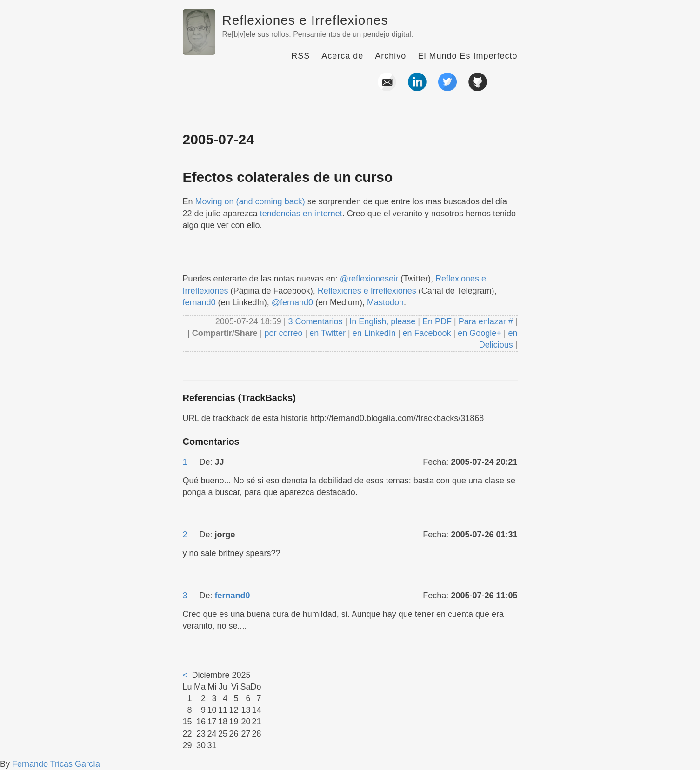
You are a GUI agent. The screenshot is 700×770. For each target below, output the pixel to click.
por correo (283, 333)
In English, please (382, 321)
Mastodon (385, 302)
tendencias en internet (301, 214)
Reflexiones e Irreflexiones (305, 20)
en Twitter (327, 333)
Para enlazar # (486, 321)
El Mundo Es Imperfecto (467, 56)
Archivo (390, 56)
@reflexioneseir (369, 279)
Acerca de (342, 56)
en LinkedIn (374, 333)
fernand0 (199, 302)
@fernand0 (292, 302)
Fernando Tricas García (56, 764)
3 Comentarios (316, 321)
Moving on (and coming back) (250, 201)
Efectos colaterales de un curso (288, 177)
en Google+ (480, 333)
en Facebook (425, 333)
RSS (300, 56)
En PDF (437, 321)
